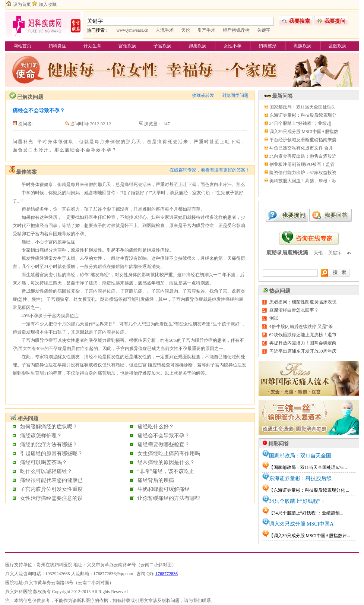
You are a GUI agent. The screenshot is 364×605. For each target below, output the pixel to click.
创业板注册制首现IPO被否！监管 (302, 164)
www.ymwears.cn (133, 30)
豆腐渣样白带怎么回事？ (294, 310)
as (349, 253)
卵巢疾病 (197, 46)
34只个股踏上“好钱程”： (297, 501)
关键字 (264, 30)
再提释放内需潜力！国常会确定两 (303, 343)
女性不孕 (232, 46)
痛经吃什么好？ (156, 427)
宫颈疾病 (127, 46)
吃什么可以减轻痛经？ (46, 471)
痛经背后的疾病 (156, 480)
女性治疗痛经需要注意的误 (51, 498)
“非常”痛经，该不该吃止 (166, 471)
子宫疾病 (162, 46)
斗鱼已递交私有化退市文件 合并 (301, 148)
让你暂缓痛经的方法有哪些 (169, 498)
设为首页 (22, 4)
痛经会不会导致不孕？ (164, 436)
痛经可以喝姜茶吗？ (44, 462)
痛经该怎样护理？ (41, 436)
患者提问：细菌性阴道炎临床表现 (303, 302)
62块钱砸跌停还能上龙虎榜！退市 (303, 335)
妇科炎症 (57, 46)
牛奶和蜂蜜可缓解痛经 (164, 489)
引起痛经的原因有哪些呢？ (51, 453)
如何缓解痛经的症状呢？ (49, 427)
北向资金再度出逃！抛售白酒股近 (303, 156)
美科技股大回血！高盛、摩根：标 (303, 181)
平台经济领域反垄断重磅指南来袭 (303, 140)
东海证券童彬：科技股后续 (300, 478)
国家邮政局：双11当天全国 (300, 456)
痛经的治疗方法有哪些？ (49, 445)
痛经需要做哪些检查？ (164, 445)
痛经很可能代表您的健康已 (51, 480)
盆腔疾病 (338, 46)
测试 (274, 318)
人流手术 (165, 30)
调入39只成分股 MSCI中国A (301, 524)
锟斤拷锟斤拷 (236, 30)
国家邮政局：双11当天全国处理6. (302, 107)
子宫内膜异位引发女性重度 (51, 489)
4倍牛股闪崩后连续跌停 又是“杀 (301, 327)
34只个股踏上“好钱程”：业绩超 (300, 123)
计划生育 (92, 46)
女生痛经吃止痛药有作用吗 (169, 453)
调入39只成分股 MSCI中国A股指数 (304, 132)
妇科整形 (268, 46)
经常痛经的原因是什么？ (166, 462)
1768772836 (167, 574)
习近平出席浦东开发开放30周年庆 (303, 351)
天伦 (186, 30)
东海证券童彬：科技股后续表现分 (303, 115)
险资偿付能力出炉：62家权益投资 (303, 173)
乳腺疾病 (303, 46)
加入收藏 (48, 4)
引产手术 (206, 30)
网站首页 (22, 46)
